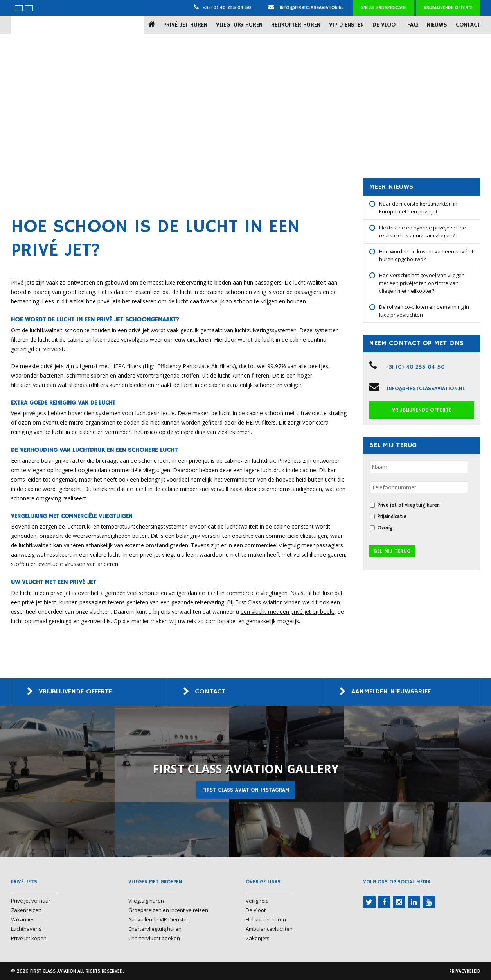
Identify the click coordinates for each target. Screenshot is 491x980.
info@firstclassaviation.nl (306, 8)
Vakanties (23, 919)
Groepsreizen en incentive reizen (168, 910)
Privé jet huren (185, 25)
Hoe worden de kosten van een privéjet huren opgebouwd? (426, 255)
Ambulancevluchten (269, 929)
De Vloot (386, 25)
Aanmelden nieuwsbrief (394, 692)
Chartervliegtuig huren (155, 929)
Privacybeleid (465, 971)
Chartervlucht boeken (154, 938)
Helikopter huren (296, 25)
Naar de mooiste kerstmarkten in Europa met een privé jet (418, 208)
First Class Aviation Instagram (246, 790)
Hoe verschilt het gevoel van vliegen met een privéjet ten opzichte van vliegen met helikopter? (422, 283)
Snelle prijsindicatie (384, 8)
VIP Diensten (346, 25)
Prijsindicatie (392, 517)
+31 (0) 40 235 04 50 (227, 8)
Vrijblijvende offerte (448, 8)
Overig (385, 528)
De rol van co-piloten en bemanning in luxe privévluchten (424, 311)
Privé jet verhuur (31, 901)
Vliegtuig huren (239, 25)
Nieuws (437, 25)
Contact (468, 25)
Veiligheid (257, 901)
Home (153, 24)
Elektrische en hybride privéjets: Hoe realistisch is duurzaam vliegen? (423, 231)
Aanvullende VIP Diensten (159, 919)
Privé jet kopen (29, 938)
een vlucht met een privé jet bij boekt (288, 612)
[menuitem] (19, 8)
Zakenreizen (26, 910)
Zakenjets (258, 938)
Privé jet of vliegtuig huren (409, 505)
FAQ (413, 25)
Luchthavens (26, 929)
